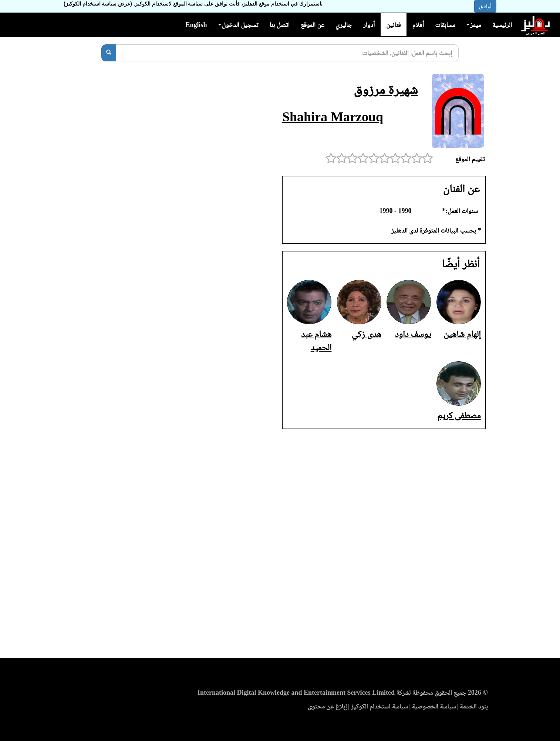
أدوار (369, 25)
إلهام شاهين (462, 334)
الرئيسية (502, 25)
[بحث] (109, 53)
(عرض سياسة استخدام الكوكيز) (98, 4)
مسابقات (445, 25)
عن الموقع (313, 25)
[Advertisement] (280, 546)
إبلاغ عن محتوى (327, 706)
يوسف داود (413, 334)
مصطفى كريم (459, 415)
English (196, 25)
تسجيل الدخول (238, 25)
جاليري (344, 25)
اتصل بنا (279, 25)
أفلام (418, 25)
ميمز (474, 25)
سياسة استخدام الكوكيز (379, 706)
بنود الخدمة (474, 706)
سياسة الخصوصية (434, 706)
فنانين (393, 25)
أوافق (485, 6)
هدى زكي (367, 334)
